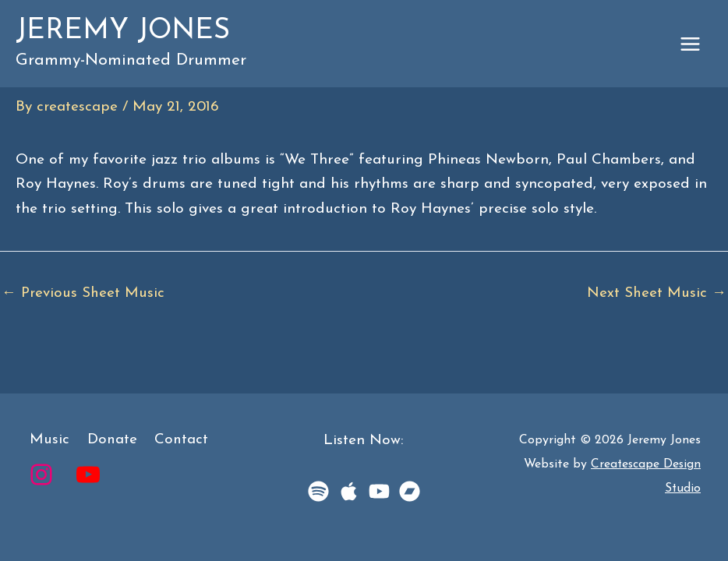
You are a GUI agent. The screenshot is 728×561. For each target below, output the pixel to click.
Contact (173, 441)
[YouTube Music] (379, 491)
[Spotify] (318, 491)
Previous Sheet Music (84, 293)
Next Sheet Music (657, 293)
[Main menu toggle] (691, 45)
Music (47, 441)
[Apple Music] (349, 491)
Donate (107, 441)
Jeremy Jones (130, 32)
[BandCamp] (410, 491)
